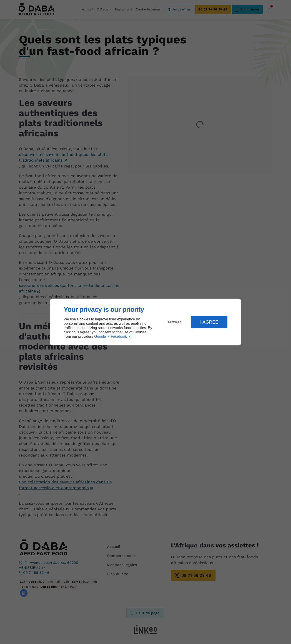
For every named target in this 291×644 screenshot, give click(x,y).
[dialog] (145, 322)
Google (100, 336)
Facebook (119, 336)
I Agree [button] (209, 322)
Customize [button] (175, 322)
